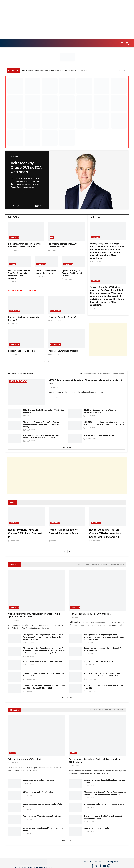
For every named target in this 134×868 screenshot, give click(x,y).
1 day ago (95, 309)
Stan (95, 710)
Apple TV (108, 710)
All (81, 374)
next (38, 206)
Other (13, 264)
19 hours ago (90, 691)
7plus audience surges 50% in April (98, 661)
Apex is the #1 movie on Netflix (97, 828)
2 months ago (14, 324)
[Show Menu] (122, 43)
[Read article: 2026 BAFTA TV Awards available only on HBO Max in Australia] (76, 784)
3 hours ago (14, 250)
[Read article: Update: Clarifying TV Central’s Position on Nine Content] (73, 262)
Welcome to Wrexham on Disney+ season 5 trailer (104, 804)
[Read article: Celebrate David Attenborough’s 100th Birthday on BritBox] (15, 832)
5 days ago (89, 822)
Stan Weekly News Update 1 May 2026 (38, 780)
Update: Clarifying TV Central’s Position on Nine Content (73, 273)
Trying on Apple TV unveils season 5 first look (42, 816)
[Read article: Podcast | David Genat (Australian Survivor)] (26, 305)
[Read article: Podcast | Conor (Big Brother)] (26, 338)
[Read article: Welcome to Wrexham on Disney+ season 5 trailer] (76, 808)
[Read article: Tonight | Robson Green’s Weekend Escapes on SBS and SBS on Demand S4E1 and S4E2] (15, 689)
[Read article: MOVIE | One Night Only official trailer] (75, 439)
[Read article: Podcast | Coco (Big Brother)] (67, 305)
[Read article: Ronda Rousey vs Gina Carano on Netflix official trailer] (15, 808)
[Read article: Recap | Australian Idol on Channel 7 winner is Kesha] (67, 517)
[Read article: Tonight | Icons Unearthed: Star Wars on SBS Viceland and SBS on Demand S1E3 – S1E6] (76, 677)
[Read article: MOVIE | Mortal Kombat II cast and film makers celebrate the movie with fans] (26, 392)
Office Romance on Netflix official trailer (40, 792)
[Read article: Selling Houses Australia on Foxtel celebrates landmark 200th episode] (97, 735)
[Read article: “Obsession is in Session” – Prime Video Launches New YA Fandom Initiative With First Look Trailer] (76, 796)
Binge (101, 710)
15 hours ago (90, 665)
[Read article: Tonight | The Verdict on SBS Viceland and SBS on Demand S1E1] (15, 677)
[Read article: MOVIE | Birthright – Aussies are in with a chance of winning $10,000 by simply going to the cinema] (75, 426)
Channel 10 (15, 311)
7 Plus (13, 753)
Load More (66, 448)
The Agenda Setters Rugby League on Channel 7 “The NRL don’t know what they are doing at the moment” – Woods (43, 637)
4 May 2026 (55, 387)
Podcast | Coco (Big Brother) (62, 317)
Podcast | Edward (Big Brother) (63, 351)
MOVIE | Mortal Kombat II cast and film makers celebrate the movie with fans (51, 71)
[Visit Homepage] (6, 43)
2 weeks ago (14, 541)
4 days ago (28, 795)
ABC (52, 237)
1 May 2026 (29, 430)
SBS (88, 565)
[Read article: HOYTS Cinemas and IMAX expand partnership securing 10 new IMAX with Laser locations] (15, 439)
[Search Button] (127, 43)
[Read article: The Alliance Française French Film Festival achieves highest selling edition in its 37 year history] (15, 426)
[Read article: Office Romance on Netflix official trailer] (15, 796)
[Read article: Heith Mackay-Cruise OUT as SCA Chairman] (89, 180)
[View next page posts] (49, 361)
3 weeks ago (54, 541)
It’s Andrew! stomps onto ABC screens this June (43, 661)
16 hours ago (14, 282)
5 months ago (55, 321)
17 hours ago (29, 679)
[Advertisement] (67, 20)
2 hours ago (14, 620)
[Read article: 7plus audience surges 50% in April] (76, 665)
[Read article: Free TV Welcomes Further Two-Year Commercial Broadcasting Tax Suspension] (20, 262)
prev (16, 206)
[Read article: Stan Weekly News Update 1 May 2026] (15, 784)
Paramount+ (119, 710)
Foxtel (74, 753)
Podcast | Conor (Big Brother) (22, 351)
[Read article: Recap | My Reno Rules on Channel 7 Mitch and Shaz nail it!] (26, 517)
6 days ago (67, 279)
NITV (122, 565)
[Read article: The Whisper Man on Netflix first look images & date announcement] (76, 820)
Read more (22, 194)
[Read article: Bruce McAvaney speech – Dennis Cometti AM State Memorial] (26, 231)
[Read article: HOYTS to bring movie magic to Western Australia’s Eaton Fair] (75, 414)
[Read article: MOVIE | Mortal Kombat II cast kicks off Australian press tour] (15, 414)
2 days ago (40, 277)
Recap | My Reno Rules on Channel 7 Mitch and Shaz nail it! (25, 533)
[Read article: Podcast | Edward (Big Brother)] (67, 338)
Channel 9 (68, 264)
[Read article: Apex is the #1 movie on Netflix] (76, 832)
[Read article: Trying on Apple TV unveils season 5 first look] (15, 820)
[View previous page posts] (44, 361)
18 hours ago (90, 679)
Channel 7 (15, 157)
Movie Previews (18, 381)
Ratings (96, 237)
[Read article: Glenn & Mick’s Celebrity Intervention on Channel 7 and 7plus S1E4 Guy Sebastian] (37, 590)
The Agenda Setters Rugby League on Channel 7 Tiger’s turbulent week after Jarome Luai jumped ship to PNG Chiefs (104, 637)
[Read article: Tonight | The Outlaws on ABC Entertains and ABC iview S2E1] (76, 689)
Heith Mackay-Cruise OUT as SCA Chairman (26, 168)
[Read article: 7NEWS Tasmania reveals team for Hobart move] (47, 262)
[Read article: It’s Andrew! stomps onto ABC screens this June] (67, 231)
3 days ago (74, 766)
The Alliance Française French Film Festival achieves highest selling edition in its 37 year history (42, 424)
